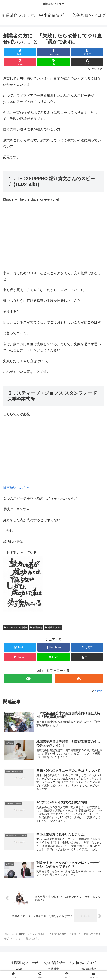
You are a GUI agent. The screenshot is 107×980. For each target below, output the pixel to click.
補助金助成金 (53, 627)
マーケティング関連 (16, 627)
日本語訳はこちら (16, 488)
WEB (19, 969)
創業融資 (36, 627)
